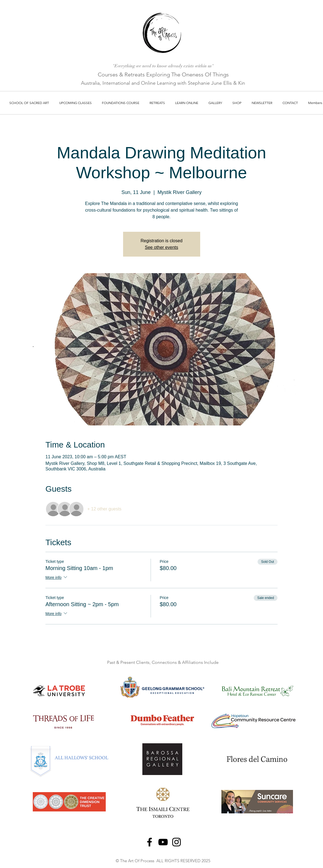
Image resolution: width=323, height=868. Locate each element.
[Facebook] (150, 842)
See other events (161, 247)
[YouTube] (163, 842)
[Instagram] (177, 842)
